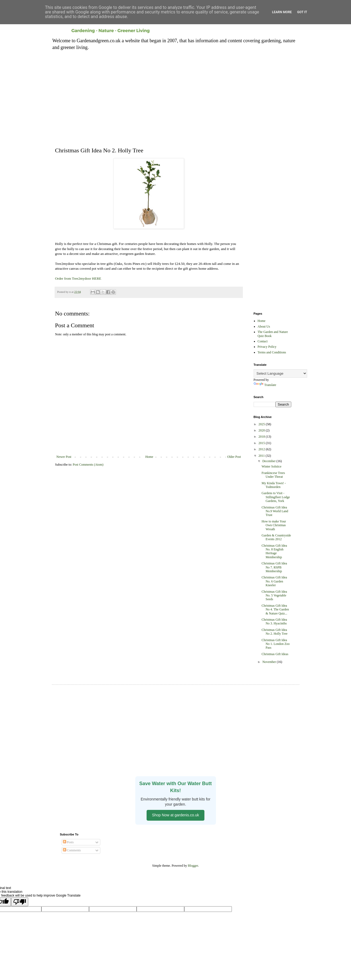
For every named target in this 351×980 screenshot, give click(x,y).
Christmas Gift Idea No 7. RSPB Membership (274, 567)
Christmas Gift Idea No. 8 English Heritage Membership (274, 551)
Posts (68, 842)
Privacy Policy (267, 347)
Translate (265, 385)
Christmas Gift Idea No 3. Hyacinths (274, 621)
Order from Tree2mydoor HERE (78, 278)
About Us (264, 326)
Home (149, 457)
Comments (72, 850)
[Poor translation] (20, 902)
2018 (262, 437)
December (269, 461)
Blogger (193, 866)
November (270, 662)
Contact (263, 341)
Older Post (234, 457)
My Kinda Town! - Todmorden (274, 485)
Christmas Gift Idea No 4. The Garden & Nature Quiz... (275, 610)
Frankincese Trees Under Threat (273, 475)
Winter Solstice (271, 466)
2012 (262, 449)
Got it (302, 12)
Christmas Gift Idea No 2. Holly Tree (274, 632)
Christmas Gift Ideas (275, 654)
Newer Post (64, 457)
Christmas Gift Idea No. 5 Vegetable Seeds (274, 596)
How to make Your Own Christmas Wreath (274, 525)
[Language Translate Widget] (280, 373)
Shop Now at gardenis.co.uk (175, 815)
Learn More (282, 12)
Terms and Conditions (272, 352)
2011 (262, 456)
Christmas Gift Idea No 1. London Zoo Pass (275, 644)
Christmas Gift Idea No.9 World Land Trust (275, 511)
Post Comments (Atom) (88, 465)
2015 (262, 443)
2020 (262, 430)
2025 (262, 424)
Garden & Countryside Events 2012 (276, 537)
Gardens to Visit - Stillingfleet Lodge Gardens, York (276, 497)
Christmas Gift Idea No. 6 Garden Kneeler (274, 581)
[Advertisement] (176, 95)
